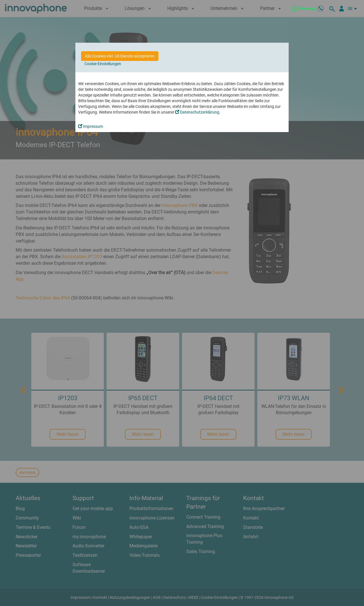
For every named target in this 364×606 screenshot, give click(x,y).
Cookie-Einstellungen (103, 64)
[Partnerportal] (342, 9)
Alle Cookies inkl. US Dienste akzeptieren (120, 56)
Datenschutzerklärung (197, 112)
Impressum (91, 126)
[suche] (333, 9)
